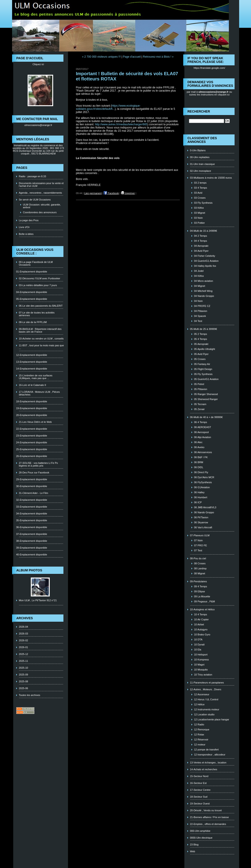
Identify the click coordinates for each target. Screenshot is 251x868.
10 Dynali (199, 645)
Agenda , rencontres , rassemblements (41, 193)
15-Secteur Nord (199, 776)
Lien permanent (93, 193)
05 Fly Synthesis (203, 374)
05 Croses (200, 359)
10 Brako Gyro (202, 634)
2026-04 (24, 627)
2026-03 (24, 634)
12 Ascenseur (202, 694)
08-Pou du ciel (198, 558)
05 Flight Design (203, 369)
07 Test (198, 550)
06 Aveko (199, 447)
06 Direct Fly (201, 472)
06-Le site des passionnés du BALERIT (41, 306)
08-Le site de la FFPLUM (33, 322)
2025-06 (24, 688)
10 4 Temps (201, 614)
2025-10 (24, 668)
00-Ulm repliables (200, 157)
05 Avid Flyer (201, 354)
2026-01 (24, 647)
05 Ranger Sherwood (206, 394)
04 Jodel (199, 271)
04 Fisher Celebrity (205, 256)
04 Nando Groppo (204, 296)
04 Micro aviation (204, 281)
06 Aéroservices (203, 452)
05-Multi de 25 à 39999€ (204, 329)
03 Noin (199, 218)
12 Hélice (199, 704)
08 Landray (200, 568)
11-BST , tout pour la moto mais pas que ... (41, 347)
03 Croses (200, 198)
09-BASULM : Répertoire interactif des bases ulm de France (40, 330)
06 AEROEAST (203, 427)
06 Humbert (201, 497)
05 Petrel (199, 384)
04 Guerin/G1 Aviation (206, 261)
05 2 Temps (201, 334)
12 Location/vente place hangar (212, 719)
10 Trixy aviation (203, 675)
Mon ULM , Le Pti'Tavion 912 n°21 (38, 600)
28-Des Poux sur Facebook (34, 473)
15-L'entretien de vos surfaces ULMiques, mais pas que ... (36, 377)
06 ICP (198, 502)
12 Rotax (199, 734)
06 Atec (198, 442)
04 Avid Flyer (201, 251)
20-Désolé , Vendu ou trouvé (206, 810)
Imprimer (128, 193)
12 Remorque (202, 729)
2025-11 (24, 661)
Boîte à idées (26, 234)
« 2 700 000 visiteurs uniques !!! (101, 57)
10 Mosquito (201, 670)
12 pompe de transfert (207, 750)
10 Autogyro (201, 629)
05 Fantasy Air (202, 364)
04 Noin (199, 301)
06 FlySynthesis (203, 482)
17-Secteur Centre (200, 790)
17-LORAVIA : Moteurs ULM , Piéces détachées (39, 393)
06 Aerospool (201, 432)
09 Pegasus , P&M (205, 601)
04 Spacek (200, 316)
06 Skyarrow (201, 522)
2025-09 (24, 675)
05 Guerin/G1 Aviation (206, 379)
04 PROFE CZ (202, 306)
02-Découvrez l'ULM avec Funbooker (40, 278)
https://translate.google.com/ (209, 68)
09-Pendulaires (199, 581)
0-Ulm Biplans (198, 150)
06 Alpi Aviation (203, 437)
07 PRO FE (201, 545)
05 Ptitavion (201, 389)
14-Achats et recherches (204, 769)
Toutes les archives (30, 695)
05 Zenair (199, 409)
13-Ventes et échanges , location (208, 763)
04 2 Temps (201, 236)
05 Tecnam (200, 404)
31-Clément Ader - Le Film (34, 493)
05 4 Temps (201, 339)
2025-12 (24, 654)
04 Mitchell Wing (203, 291)
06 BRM (199, 462)
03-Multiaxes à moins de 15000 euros (211, 178)
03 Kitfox (199, 208)
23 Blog (194, 845)
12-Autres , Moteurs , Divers (206, 689)
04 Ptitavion (201, 311)
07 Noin (199, 540)
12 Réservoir (201, 740)
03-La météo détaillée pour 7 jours (38, 285)
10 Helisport (201, 655)
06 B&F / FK (201, 457)
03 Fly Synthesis (203, 203)
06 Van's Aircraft (203, 527)
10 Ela (198, 650)
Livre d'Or (24, 227)
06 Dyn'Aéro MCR (204, 477)
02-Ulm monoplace (201, 171)
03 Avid (198, 193)
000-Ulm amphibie (200, 831)
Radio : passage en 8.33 (33, 176)
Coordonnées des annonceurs (40, 212)
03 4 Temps (201, 188)
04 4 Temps (201, 241)
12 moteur (200, 745)
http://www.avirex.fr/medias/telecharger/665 (121, 124)
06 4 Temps (201, 422)
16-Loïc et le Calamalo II (33, 385)
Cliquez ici (38, 64)
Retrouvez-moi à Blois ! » (158, 57)
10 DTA (198, 639)
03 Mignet (200, 213)
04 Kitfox (199, 276)
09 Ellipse (200, 591)
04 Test (198, 321)
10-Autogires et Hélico (202, 609)
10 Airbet (199, 624)
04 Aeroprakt (201, 246)
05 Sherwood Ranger (206, 399)
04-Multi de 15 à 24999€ (204, 231)
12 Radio (199, 724)
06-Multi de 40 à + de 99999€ (206, 417)
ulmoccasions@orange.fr (38, 125)
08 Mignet (200, 573)
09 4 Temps (201, 586)
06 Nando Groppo (204, 512)
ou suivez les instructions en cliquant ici (211, 93)
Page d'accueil (132, 57)
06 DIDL (199, 467)
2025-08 (24, 681)
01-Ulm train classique (203, 164)
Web (193, 851)
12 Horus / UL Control (206, 699)
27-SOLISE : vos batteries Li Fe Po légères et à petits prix (38, 464)
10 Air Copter (201, 619)
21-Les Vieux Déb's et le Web (35, 422)
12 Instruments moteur (207, 709)
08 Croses (200, 563)
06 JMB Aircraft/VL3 (205, 507)
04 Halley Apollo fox (205, 266)
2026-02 (24, 640)
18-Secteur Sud (199, 797)
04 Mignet (200, 286)
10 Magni (199, 665)
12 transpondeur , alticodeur (210, 755)
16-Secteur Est (198, 783)
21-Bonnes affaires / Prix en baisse (209, 817)
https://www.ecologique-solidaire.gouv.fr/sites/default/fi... (108, 107)
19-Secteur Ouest (200, 804)
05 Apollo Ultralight (205, 349)
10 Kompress (202, 660)
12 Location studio (204, 714)
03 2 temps (200, 183)
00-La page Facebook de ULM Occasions (36, 263)
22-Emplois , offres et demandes (208, 824)
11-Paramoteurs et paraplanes (207, 683)
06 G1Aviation (202, 487)
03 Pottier (200, 223)
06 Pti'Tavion (201, 517)
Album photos (29, 570)
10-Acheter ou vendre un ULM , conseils (41, 339)
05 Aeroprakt (201, 344)
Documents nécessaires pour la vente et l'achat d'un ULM (41, 185)
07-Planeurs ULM (200, 535)
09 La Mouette (202, 596)
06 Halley (199, 492)
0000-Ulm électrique (201, 838)
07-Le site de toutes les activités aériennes (37, 314)
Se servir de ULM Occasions (35, 200)
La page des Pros (29, 220)
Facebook (111, 193)
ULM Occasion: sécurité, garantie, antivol (42, 206)
